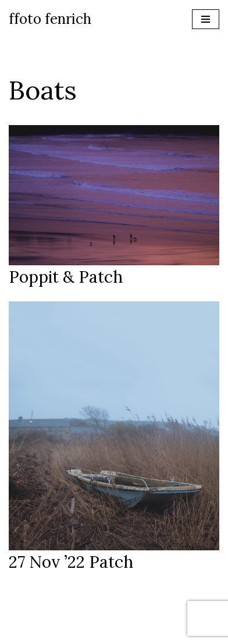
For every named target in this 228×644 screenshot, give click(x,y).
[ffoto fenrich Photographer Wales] (50, 19)
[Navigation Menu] (206, 19)
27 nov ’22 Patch (71, 562)
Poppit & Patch (66, 277)
